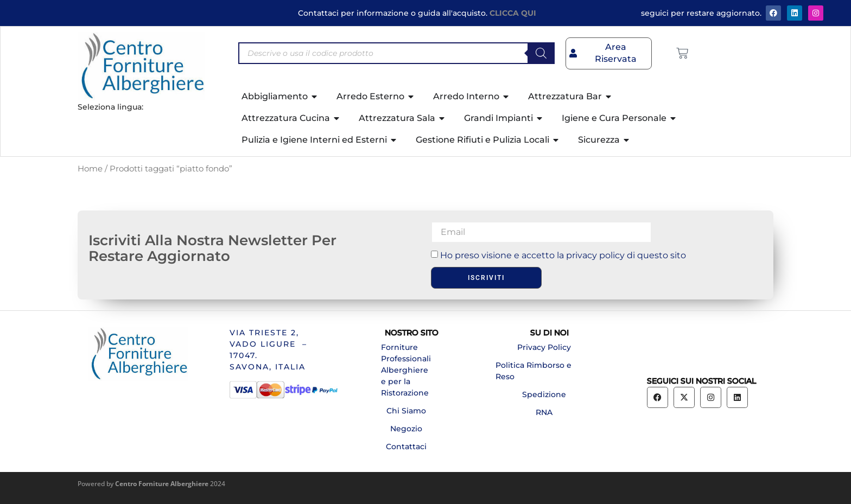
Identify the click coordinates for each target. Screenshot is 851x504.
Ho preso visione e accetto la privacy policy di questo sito (563, 255)
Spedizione (544, 394)
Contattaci (406, 446)
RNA (544, 412)
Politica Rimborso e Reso (534, 371)
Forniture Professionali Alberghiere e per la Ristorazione (406, 370)
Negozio (406, 429)
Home (90, 169)
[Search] (541, 53)
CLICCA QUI (513, 13)
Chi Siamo (406, 411)
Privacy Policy (544, 347)
